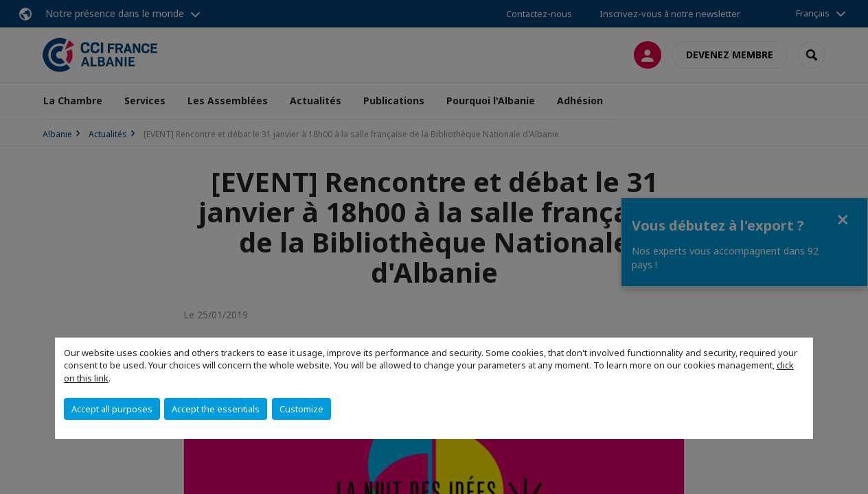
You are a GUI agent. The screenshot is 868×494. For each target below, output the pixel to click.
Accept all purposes (112, 409)
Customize (301, 409)
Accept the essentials (216, 409)
